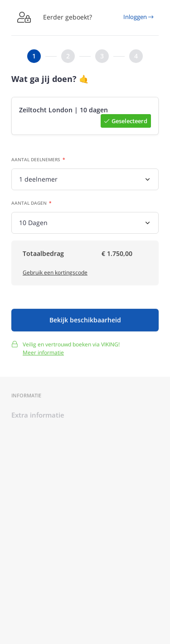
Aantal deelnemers (36, 160)
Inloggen (138, 17)
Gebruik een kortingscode (55, 274)
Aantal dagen (29, 203)
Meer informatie (43, 354)
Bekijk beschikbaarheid (85, 322)
